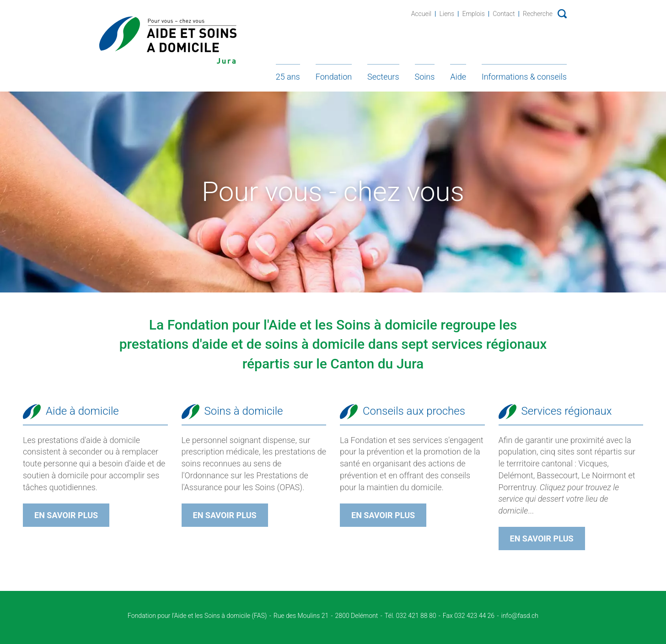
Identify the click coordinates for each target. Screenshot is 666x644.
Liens (447, 14)
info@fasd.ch (520, 616)
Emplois (473, 14)
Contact (504, 14)
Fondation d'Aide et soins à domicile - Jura (168, 40)
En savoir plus (66, 515)
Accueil (421, 14)
